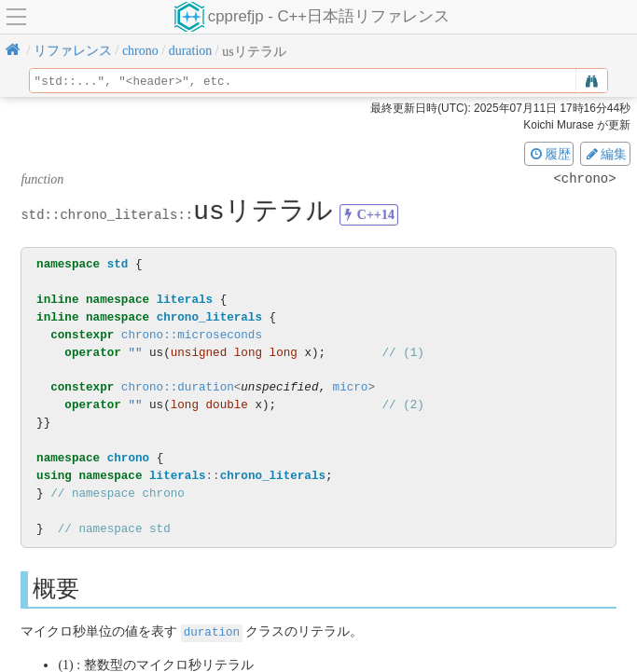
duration (212, 631)
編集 (605, 154)
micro (351, 387)
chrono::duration (178, 387)
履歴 (549, 154)
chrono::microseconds (192, 335)
